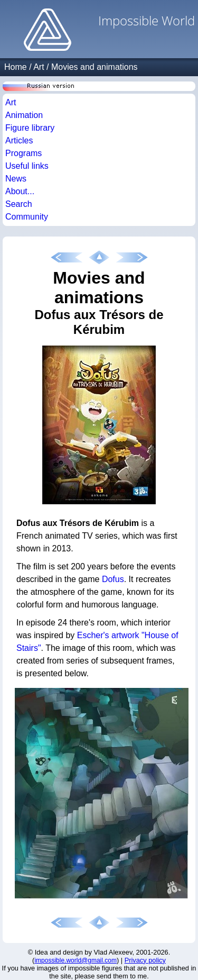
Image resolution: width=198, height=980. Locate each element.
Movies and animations (95, 67)
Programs (23, 153)
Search (19, 204)
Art (39, 67)
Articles (19, 140)
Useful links (27, 166)
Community (27, 217)
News (16, 179)
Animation (24, 115)
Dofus (113, 579)
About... (20, 191)
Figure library (30, 128)
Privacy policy (145, 960)
